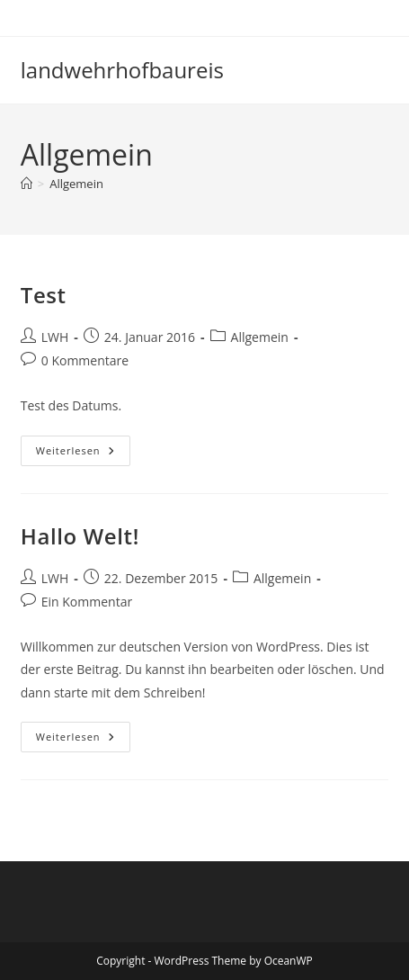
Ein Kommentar (87, 602)
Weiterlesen (82, 450)
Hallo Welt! (80, 536)
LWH (55, 337)
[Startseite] (27, 184)
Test (44, 295)
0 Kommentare (85, 360)
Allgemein (76, 184)
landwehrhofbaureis (122, 70)
